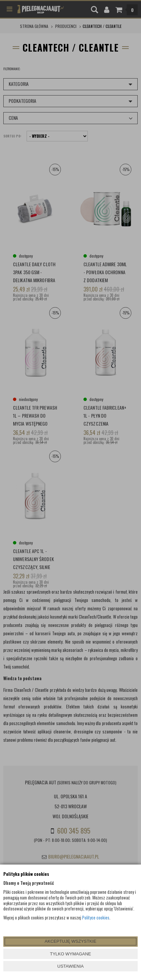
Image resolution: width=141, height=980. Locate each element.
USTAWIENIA (70, 966)
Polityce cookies (96, 917)
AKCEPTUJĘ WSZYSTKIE (70, 941)
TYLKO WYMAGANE (70, 954)
